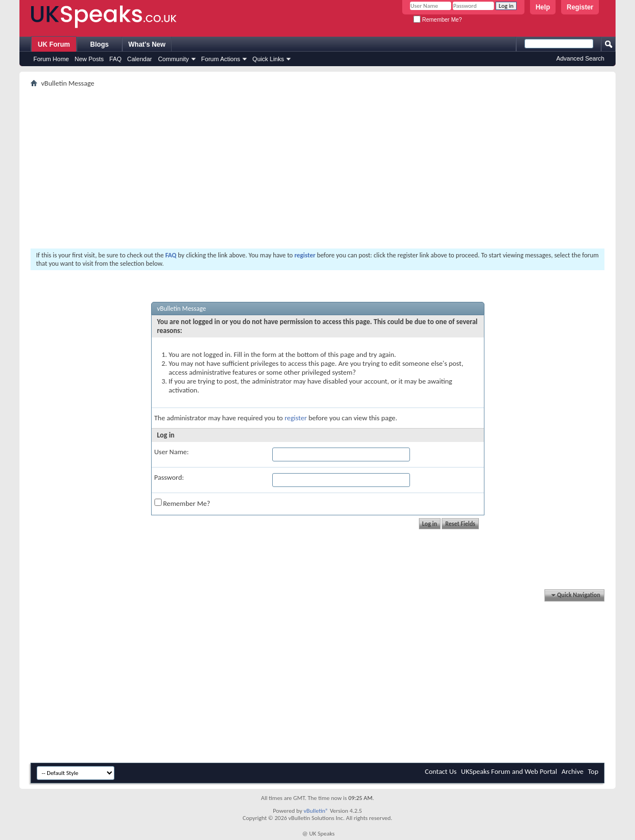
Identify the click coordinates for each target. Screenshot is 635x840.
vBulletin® (316, 811)
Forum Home (51, 59)
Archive (572, 771)
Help (543, 7)
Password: (169, 477)
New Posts (89, 59)
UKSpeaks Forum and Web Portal (509, 771)
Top (593, 771)
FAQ (116, 59)
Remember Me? (437, 20)
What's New (147, 44)
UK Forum (54, 44)
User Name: (172, 452)
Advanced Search (580, 58)
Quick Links (268, 59)
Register (580, 7)
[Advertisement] (317, 168)
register (296, 418)
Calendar (140, 59)
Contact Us (441, 771)
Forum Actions (221, 59)
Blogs (99, 44)
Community (173, 59)
